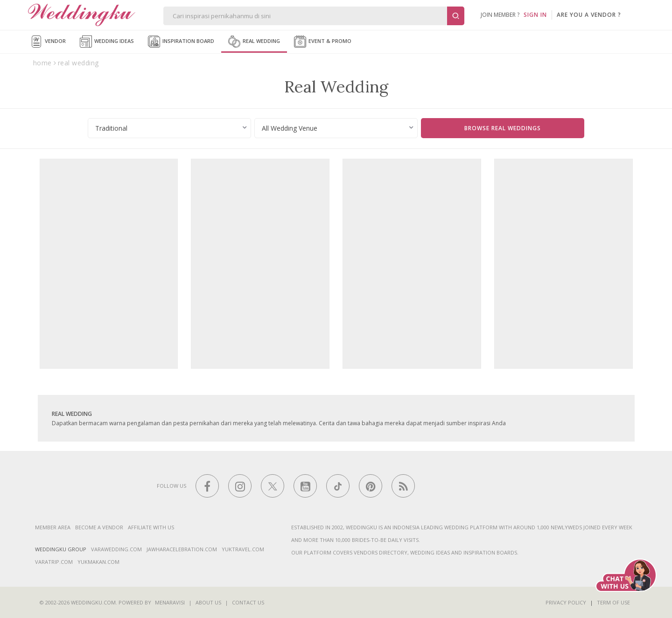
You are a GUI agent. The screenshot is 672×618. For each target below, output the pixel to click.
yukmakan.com (98, 562)
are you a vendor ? (589, 15)
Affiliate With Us (151, 527)
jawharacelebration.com (182, 549)
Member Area (53, 527)
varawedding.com (116, 549)
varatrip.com (54, 562)
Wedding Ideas (107, 42)
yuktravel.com (243, 549)
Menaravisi (170, 602)
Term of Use (613, 602)
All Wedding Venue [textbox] (290, 128)
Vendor (48, 42)
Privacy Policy (566, 602)
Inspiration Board (181, 42)
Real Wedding (254, 42)
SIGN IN (535, 15)
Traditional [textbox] (111, 128)
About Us (208, 602)
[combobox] (169, 128)
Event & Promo (323, 42)
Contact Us (248, 602)
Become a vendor (99, 527)
